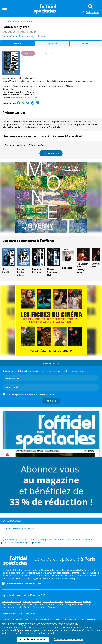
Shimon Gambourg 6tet (52, 272)
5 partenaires (23, 630)
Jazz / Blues (67, 86)
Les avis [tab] (86, 43)
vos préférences (73, 630)
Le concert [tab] (18, 43)
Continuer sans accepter (69, 639)
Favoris (42, 36)
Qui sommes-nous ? (12, 540)
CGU (11, 543)
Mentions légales (23, 543)
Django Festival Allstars (21, 272)
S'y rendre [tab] (52, 43)
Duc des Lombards (17, 92)
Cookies (37, 543)
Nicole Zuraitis (6, 270)
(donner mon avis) (26, 36)
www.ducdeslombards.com (25, 98)
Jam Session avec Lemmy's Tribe (82, 268)
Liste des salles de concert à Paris (18, 528)
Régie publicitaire (48, 540)
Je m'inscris (51, 401)
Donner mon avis (51, 153)
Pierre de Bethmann (37, 271)
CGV (4, 543)
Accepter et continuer (33, 639)
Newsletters (88, 540)
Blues (12, 89)
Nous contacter (30, 540)
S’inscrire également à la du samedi (31, 394)
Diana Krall (67, 268)
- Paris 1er (20, 32)
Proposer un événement (69, 540)
